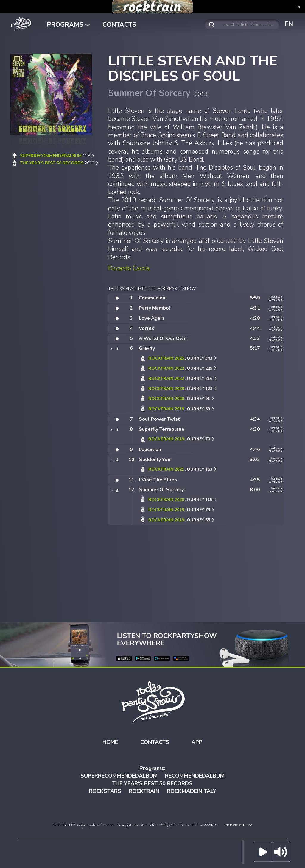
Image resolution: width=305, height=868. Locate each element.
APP (197, 742)
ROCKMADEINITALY (192, 791)
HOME (110, 742)
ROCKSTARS (105, 791)
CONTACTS (119, 25)
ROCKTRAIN (144, 791)
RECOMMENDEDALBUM (195, 776)
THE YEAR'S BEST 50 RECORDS (152, 783)
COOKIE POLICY (238, 825)
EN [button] (289, 24)
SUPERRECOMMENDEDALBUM (119, 776)
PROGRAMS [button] (68, 25)
